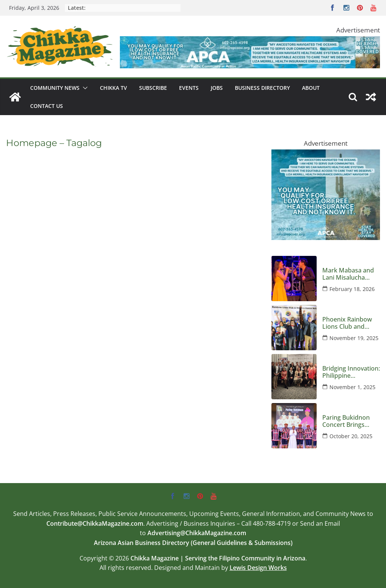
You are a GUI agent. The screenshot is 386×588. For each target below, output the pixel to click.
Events (189, 88)
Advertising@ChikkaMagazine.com (197, 533)
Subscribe (153, 88)
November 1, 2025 (352, 387)
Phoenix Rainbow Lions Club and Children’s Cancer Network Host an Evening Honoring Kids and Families (348, 323)
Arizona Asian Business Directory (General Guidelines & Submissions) (193, 543)
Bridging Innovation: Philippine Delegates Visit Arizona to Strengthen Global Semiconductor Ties (351, 372)
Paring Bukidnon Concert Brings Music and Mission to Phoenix (349, 421)
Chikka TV (113, 88)
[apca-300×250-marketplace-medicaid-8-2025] (326, 155)
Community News (55, 88)
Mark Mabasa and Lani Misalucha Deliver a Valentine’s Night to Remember (351, 274)
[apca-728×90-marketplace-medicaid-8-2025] (250, 42)
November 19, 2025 (354, 338)
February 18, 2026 (352, 289)
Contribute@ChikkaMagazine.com (95, 523)
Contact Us (47, 106)
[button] (84, 88)
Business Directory (262, 88)
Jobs (217, 88)
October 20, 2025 (351, 436)
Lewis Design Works (258, 568)
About (311, 88)
